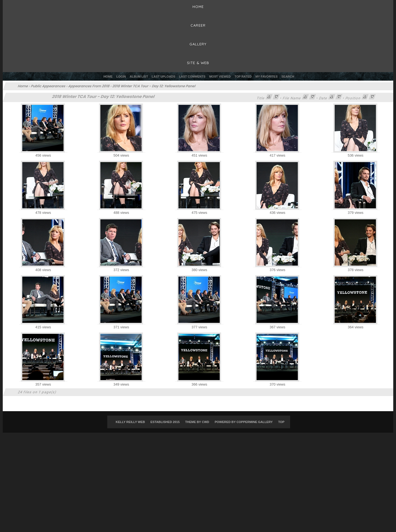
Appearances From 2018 (89, 86)
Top (281, 422)
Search (288, 77)
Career (198, 25)
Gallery (198, 44)
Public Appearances (48, 86)
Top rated (243, 77)
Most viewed (220, 77)
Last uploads (164, 77)
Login (121, 77)
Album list (139, 77)
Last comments (192, 77)
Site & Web (198, 63)
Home (108, 77)
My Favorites (267, 77)
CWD (206, 422)
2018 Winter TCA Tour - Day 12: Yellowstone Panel (154, 86)
